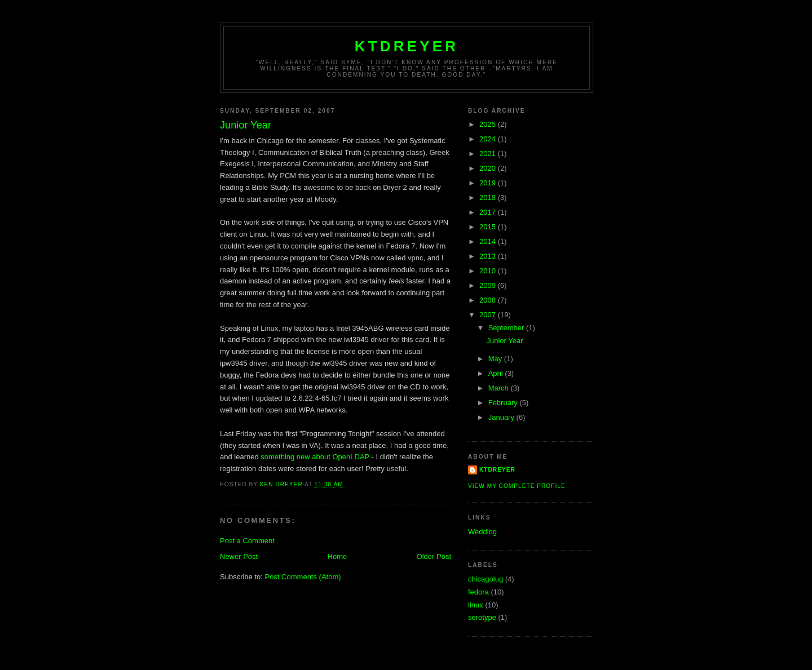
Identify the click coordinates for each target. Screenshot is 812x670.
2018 (489, 198)
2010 (489, 271)
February (504, 403)
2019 (489, 183)
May (496, 359)
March (500, 388)
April (497, 373)
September (507, 328)
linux (476, 605)
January (502, 417)
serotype (482, 617)
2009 (489, 285)
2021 (489, 154)
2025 (489, 124)
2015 (489, 227)
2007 (489, 315)
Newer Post (239, 556)
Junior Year (504, 341)
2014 (489, 241)
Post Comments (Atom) (303, 577)
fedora (478, 592)
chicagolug (486, 579)
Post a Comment (247, 541)
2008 (489, 300)
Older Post (434, 556)
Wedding (482, 532)
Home (337, 556)
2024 (489, 139)
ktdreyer (407, 46)
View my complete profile (517, 486)
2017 (489, 212)
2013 (489, 256)
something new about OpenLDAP (315, 457)
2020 (489, 168)
